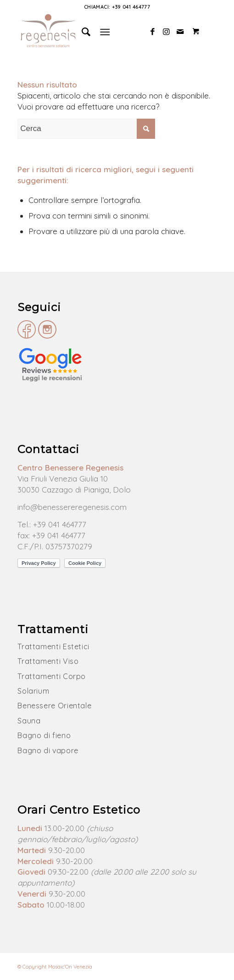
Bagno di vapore (48, 750)
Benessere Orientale (54, 706)
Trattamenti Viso (48, 661)
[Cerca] (82, 32)
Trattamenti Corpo (52, 676)
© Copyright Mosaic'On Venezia (55, 967)
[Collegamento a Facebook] (153, 32)
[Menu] (105, 32)
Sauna (29, 721)
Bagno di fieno (44, 735)
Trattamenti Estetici (53, 646)
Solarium (33, 691)
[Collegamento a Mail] (180, 32)
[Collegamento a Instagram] (167, 32)
